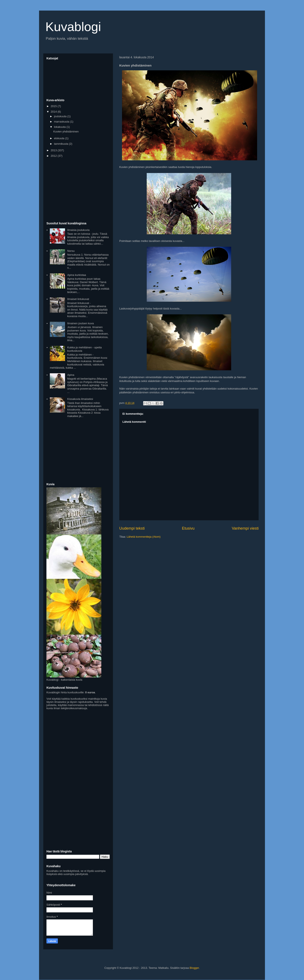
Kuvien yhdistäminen (66, 132)
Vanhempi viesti (245, 528)
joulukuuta (61, 116)
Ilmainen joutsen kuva (80, 323)
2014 (54, 112)
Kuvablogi (73, 27)
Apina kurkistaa (77, 275)
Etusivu (188, 528)
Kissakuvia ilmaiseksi (80, 399)
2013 (54, 150)
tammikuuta (62, 144)
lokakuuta (60, 127)
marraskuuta (62, 122)
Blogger (194, 968)
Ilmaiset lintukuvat (78, 299)
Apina (71, 375)
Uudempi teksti (132, 528)
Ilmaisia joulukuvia (78, 230)
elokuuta (60, 138)
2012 (54, 156)
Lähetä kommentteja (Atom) (144, 537)
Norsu (71, 251)
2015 (54, 106)
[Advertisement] (78, 190)
